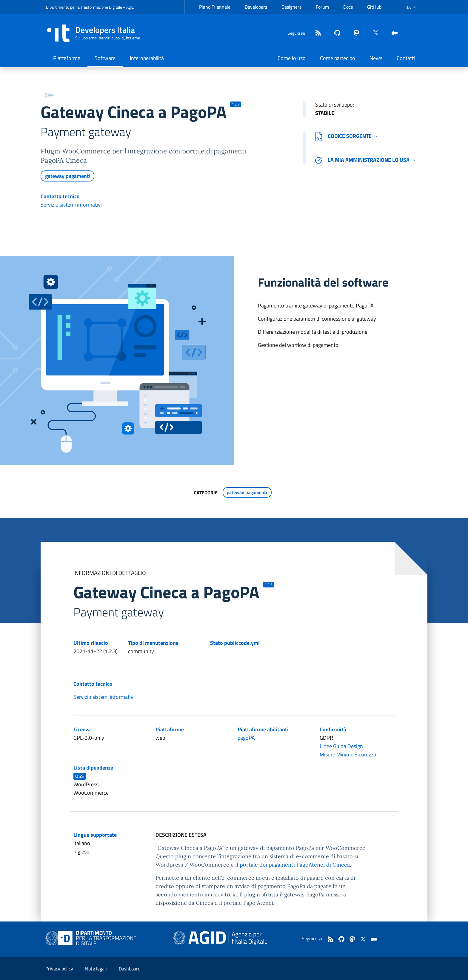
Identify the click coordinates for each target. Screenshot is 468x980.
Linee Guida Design (341, 746)
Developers (256, 7)
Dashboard (130, 969)
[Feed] (316, 33)
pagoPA (246, 738)
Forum (322, 7)
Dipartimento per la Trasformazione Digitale (84, 7)
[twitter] (373, 33)
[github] (335, 33)
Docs (348, 7)
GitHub (374, 7)
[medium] (392, 33)
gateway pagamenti (67, 176)
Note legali (96, 969)
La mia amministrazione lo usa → (366, 160)
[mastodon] (354, 33)
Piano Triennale (215, 7)
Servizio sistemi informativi (71, 205)
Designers (291, 7)
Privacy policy (59, 969)
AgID (130, 7)
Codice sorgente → (347, 136)
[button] (411, 7)
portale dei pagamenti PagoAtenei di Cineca (295, 865)
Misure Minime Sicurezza (348, 754)
